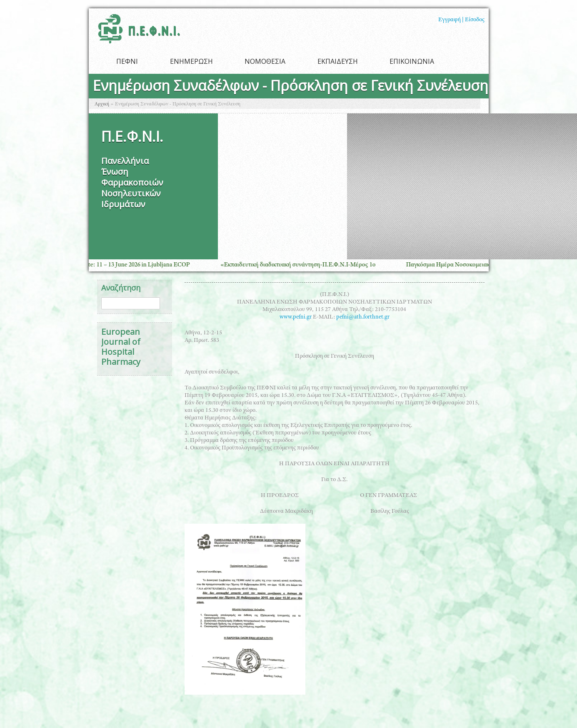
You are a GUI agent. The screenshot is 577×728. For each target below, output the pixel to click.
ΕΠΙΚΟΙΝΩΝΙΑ (412, 61)
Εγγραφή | (451, 20)
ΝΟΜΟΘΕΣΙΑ (265, 61)
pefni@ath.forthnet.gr (363, 317)
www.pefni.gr (296, 317)
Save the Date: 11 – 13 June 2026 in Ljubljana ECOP (128, 265)
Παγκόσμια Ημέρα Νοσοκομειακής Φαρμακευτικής (476, 265)
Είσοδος (475, 20)
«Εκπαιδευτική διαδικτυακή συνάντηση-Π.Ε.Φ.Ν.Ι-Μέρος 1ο (302, 265)
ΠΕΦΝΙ (127, 61)
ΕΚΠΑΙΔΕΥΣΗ (338, 61)
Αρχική (102, 104)
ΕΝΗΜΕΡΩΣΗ (191, 61)
